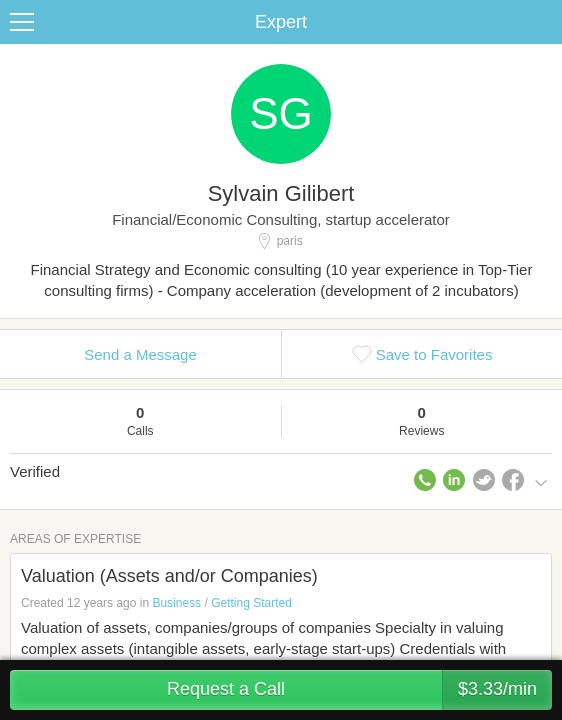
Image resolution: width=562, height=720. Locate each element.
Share (542, 22)
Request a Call (359, 690)
